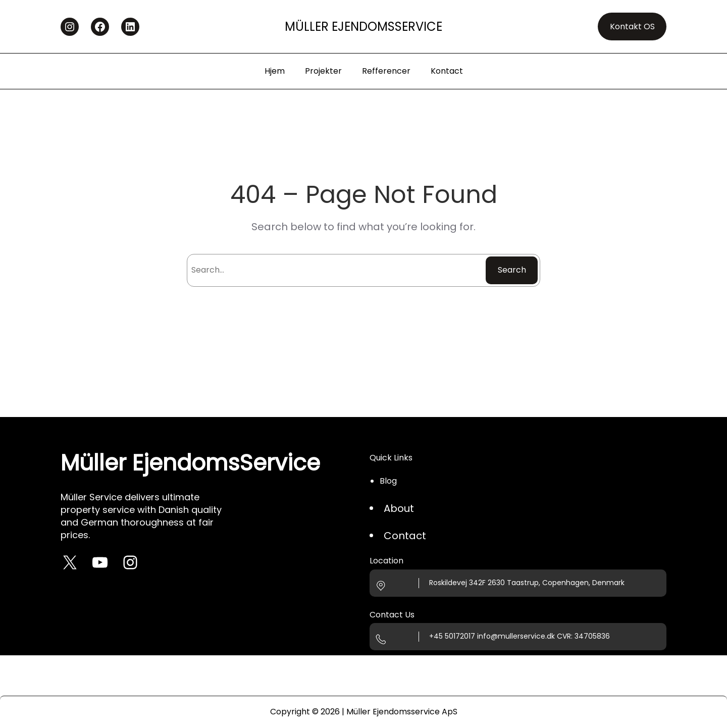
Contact (405, 536)
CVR (564, 636)
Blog (388, 481)
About (399, 508)
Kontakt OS (632, 27)
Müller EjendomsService (363, 27)
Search (512, 270)
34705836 (592, 636)
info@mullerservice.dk (516, 636)
